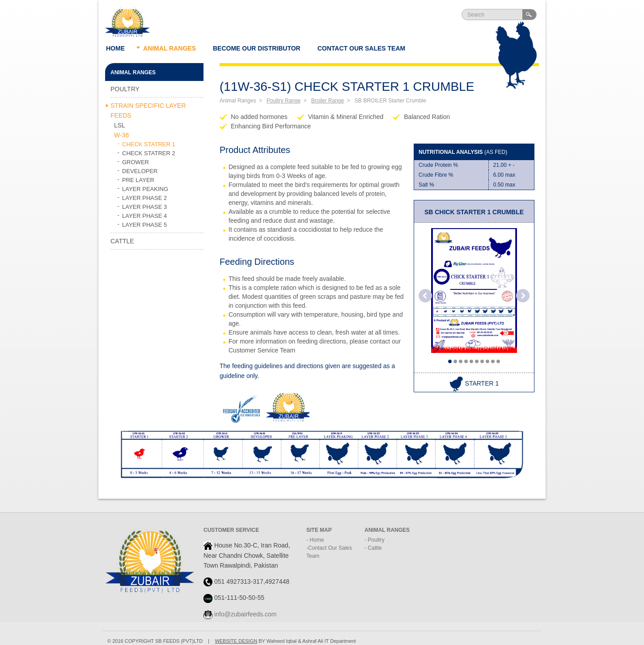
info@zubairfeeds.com (246, 614)
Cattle (122, 241)
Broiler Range (328, 101)
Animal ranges (169, 48)
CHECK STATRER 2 (149, 153)
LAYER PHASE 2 (144, 198)
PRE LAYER (138, 180)
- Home (315, 540)
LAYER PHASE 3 (144, 207)
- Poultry (375, 540)
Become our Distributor (257, 48)
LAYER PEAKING (145, 189)
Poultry (125, 89)
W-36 (121, 135)
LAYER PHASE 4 (144, 216)
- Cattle (373, 548)
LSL (120, 125)
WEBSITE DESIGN (236, 641)
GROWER (136, 162)
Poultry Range (284, 101)
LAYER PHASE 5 (144, 225)
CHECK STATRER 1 (149, 144)
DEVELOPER (140, 171)
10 (498, 361)
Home (115, 48)
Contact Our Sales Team (362, 48)
